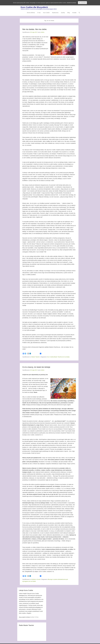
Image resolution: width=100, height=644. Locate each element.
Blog (69, 13)
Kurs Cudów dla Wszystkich (34, 8)
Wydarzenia (55, 13)
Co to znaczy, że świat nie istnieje (36, 367)
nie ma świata (66, 357)
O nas (39, 13)
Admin (43, 32)
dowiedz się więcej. (74, 3)
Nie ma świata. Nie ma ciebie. (35, 30)
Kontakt (74, 13)
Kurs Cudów (46, 13)
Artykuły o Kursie (36, 580)
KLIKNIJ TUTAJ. (34, 617)
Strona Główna (31, 13)
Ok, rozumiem (85, 3)
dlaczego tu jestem (53, 580)
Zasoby (63, 13)
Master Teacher (36, 357)
